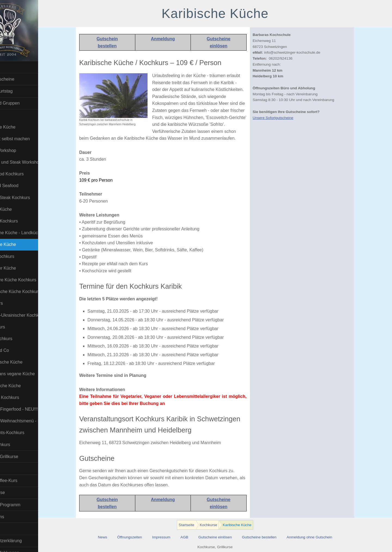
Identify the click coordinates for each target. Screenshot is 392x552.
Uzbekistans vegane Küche (32, 374)
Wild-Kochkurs (19, 445)
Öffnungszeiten (141, 537)
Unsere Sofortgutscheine (284, 118)
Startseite (12, 67)
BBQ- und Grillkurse (22, 457)
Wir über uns (15, 517)
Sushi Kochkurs (20, 339)
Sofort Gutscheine (20, 79)
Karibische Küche (22, 244)
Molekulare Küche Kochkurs (32, 280)
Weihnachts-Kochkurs (26, 433)
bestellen (119, 46)
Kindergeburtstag (19, 91)
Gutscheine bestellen (271, 537)
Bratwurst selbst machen (29, 139)
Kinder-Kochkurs (21, 256)
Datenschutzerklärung (24, 541)
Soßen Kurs (17, 327)
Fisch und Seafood (23, 186)
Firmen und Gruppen (23, 103)
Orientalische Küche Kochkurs (33, 292)
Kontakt (10, 529)
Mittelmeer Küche (22, 268)
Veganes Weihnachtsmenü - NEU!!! (33, 421)
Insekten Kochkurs (23, 221)
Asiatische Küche (22, 127)
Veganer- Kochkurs (24, 397)
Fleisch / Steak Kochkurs (29, 198)
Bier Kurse (13, 469)
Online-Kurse (15, 492)
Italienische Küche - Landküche (33, 233)
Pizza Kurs (16, 303)
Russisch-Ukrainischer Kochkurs (33, 315)
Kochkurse (13, 115)
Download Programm (23, 505)
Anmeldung (174, 39)
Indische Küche (20, 209)
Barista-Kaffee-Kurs (22, 481)
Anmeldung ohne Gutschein (321, 537)
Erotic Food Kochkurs (26, 174)
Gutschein (119, 39)
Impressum (173, 537)
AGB (196, 537)
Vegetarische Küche (24, 386)
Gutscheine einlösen (227, 537)
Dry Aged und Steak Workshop (33, 162)
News (114, 537)
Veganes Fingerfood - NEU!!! (33, 409)
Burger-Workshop (22, 150)
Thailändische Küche (25, 362)
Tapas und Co (19, 350)
